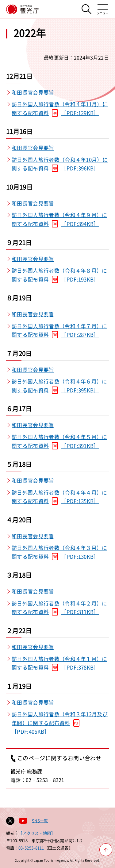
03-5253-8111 (31, 848)
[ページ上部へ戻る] (106, 850)
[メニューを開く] (103, 9)
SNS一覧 (40, 821)
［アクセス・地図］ (37, 833)
